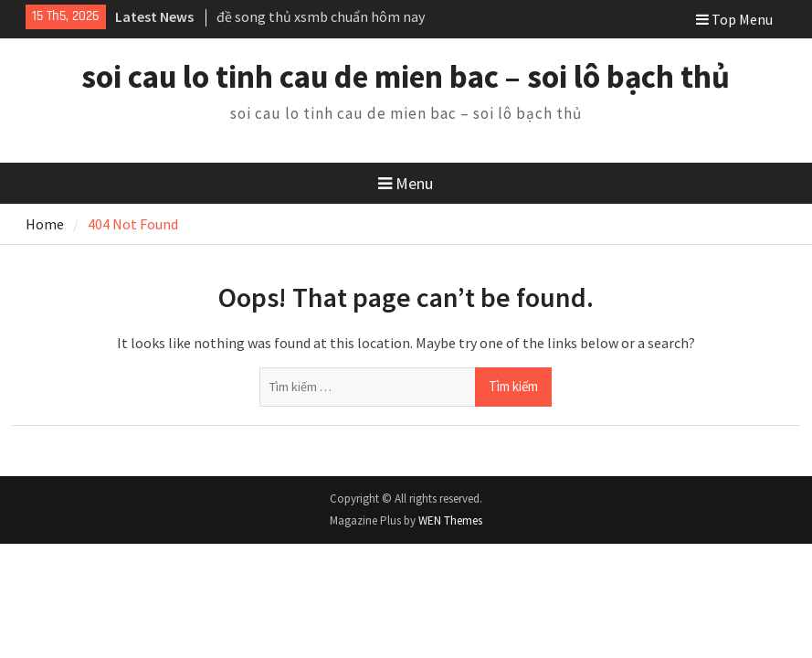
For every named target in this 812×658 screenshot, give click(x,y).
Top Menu (734, 19)
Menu (406, 183)
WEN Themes (450, 520)
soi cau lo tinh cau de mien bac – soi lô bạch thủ (406, 77)
